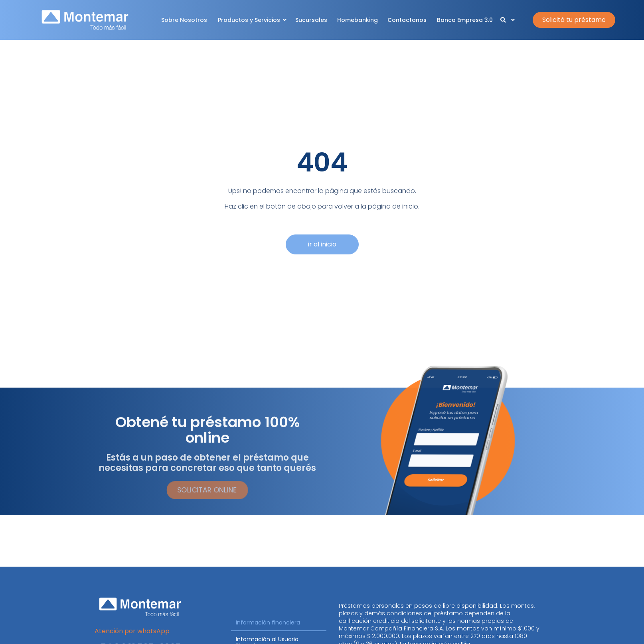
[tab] (279, 623)
